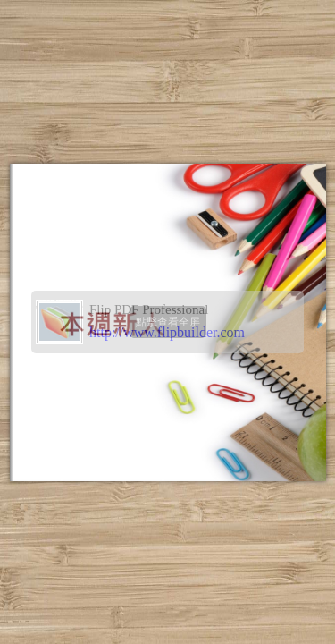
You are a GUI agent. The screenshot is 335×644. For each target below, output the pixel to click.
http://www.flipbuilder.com (167, 332)
